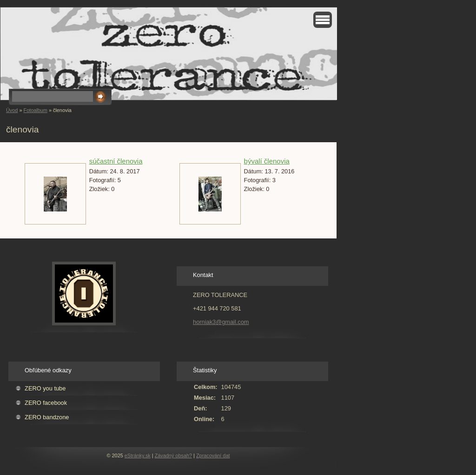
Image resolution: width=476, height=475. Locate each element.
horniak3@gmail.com (221, 322)
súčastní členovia (116, 161)
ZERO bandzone (47, 417)
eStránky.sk (138, 455)
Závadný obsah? (173, 455)
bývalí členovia (267, 161)
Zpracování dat (213, 455)
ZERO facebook (46, 403)
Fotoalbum (35, 110)
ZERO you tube (45, 388)
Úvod (12, 110)
